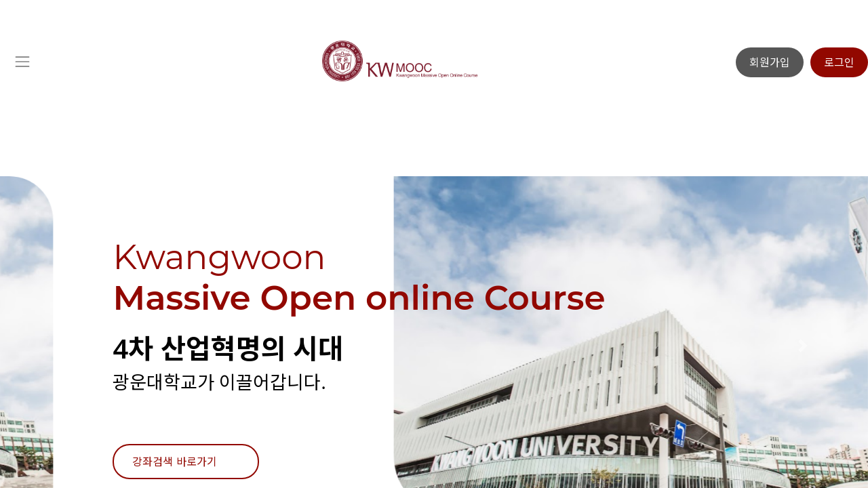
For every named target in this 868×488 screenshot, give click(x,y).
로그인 (839, 62)
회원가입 (770, 62)
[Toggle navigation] (22, 62)
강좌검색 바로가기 (174, 462)
